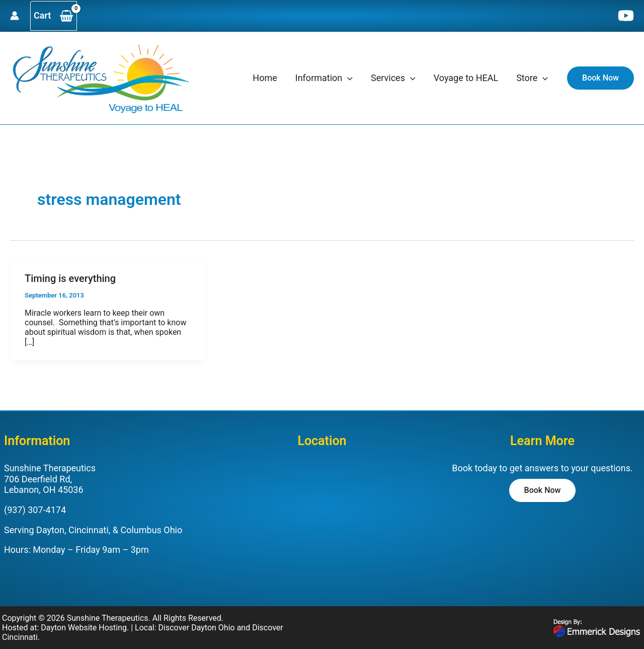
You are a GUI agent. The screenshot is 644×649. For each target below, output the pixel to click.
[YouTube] (626, 16)
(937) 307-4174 (35, 510)
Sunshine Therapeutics (108, 618)
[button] (600, 78)
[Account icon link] (15, 16)
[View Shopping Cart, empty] (54, 16)
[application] (347, 78)
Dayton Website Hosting (84, 628)
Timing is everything (70, 278)
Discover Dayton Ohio (197, 628)
